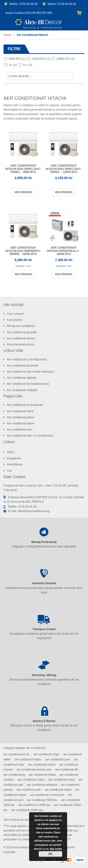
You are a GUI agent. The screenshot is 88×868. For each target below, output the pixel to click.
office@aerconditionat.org (34, 511)
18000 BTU (65, 59)
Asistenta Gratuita (44, 583)
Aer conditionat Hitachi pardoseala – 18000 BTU (64, 251)
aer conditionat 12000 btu (34, 805)
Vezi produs (23, 192)
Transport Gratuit (44, 629)
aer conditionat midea (42, 775)
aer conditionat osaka (31, 780)
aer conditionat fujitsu (28, 759)
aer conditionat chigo (46, 754)
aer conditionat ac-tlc (17, 754)
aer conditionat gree (57, 759)
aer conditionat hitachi (42, 765)
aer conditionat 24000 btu (27, 810)
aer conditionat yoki (29, 790)
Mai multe (56, 849)
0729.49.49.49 (67, 4)
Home (7, 35)
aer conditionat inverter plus (34, 770)
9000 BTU (17, 59)
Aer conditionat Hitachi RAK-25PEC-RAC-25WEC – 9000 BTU (23, 169)
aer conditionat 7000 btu (42, 800)
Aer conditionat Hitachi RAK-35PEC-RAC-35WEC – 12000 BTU (64, 169)
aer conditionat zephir (58, 790)
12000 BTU (41, 59)
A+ (13, 65)
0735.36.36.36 (29, 4)
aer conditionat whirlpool (42, 785)
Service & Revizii (44, 721)
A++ (27, 65)
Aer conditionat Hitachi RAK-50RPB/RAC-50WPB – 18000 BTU (23, 251)
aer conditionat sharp (61, 780)
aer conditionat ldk (67, 770)
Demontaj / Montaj (44, 675)
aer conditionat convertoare (47, 795)
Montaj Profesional (44, 542)
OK (50, 854)
